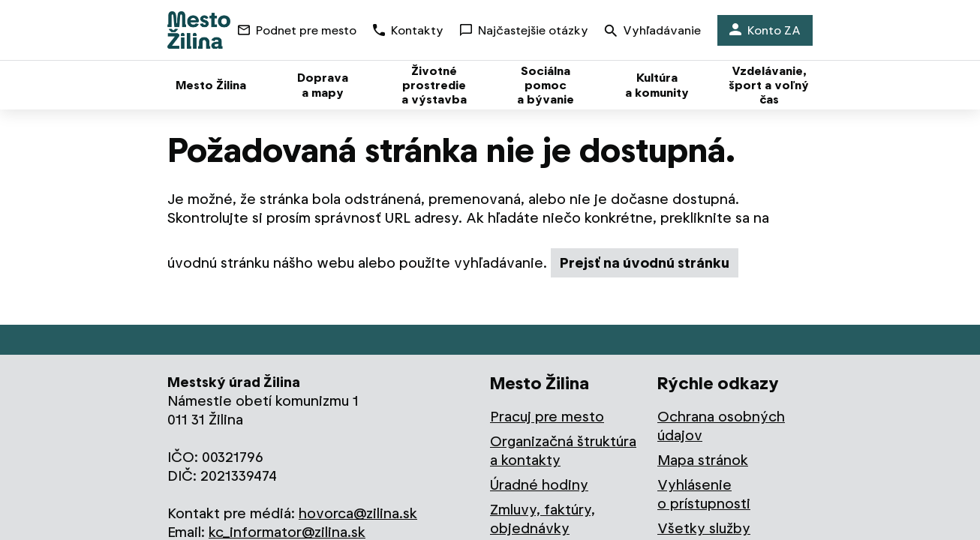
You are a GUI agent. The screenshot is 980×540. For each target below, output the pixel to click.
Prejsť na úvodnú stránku (645, 263)
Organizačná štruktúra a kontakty (563, 451)
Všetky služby (704, 528)
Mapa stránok (703, 460)
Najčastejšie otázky (524, 30)
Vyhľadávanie (653, 32)
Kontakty (408, 30)
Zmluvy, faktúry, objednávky (543, 519)
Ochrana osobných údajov (721, 426)
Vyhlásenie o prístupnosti (704, 494)
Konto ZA (765, 30)
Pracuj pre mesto (547, 417)
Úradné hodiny (539, 485)
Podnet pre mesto (297, 30)
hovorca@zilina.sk (358, 513)
